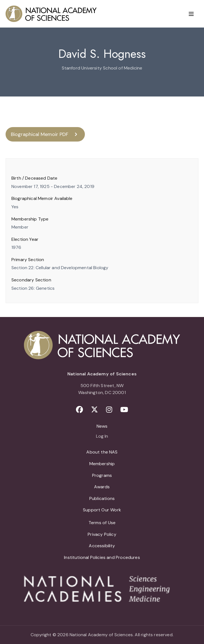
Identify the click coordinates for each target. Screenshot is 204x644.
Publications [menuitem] (102, 498)
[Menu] (191, 14)
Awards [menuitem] (102, 487)
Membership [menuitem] (102, 464)
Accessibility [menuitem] (102, 546)
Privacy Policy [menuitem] (102, 534)
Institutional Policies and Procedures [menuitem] (102, 557)
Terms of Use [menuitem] (102, 523)
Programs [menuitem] (102, 475)
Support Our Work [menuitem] (102, 510)
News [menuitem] (102, 426)
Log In (102, 437)
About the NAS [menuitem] (102, 452)
